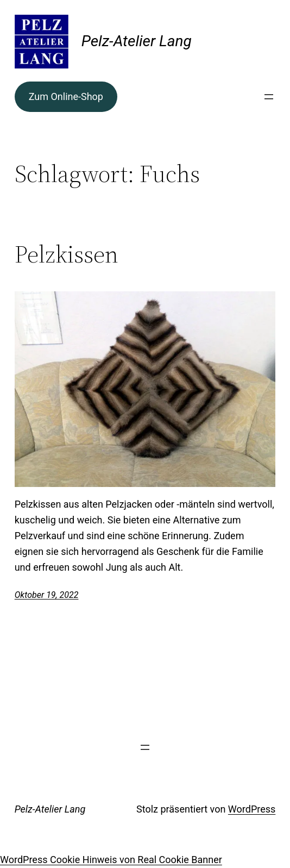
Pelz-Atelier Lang (137, 41)
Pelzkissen (67, 255)
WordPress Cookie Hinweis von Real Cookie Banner (111, 860)
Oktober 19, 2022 (47, 595)
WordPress (252, 809)
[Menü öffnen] (269, 97)
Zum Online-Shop (66, 96)
